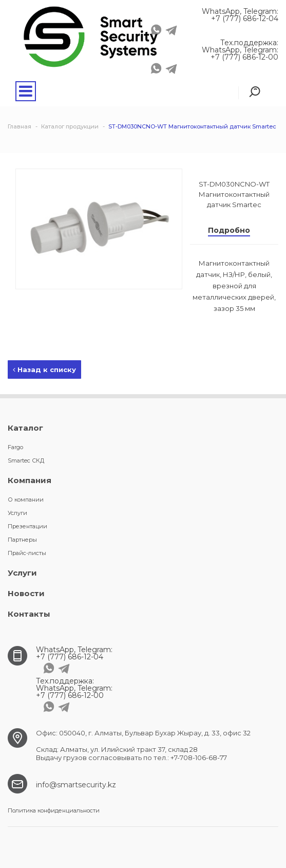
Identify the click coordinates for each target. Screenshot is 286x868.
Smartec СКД (26, 460)
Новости (26, 593)
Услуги (17, 513)
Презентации (27, 526)
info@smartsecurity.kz (76, 785)
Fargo (15, 447)
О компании (26, 500)
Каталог (25, 428)
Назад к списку (44, 370)
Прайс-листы (27, 553)
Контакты (29, 614)
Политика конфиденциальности (54, 810)
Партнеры (22, 540)
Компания (30, 480)
